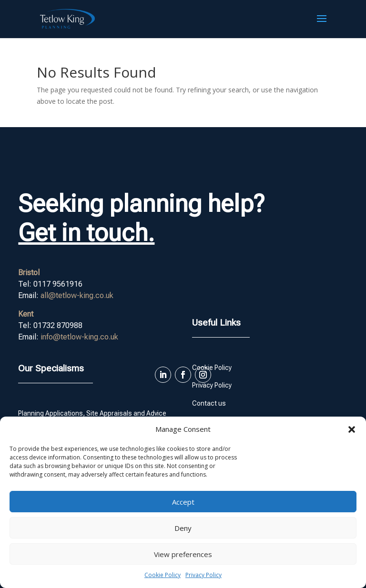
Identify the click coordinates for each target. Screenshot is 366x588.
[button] (352, 429)
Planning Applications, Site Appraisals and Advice (92, 413)
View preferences (183, 554)
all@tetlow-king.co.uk (77, 295)
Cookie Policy (163, 575)
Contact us (209, 403)
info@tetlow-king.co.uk (79, 337)
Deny (183, 528)
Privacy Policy (203, 575)
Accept (183, 502)
